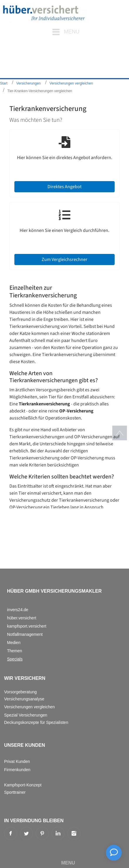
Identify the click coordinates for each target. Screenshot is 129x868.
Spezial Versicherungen (26, 715)
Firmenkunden (17, 770)
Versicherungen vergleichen (71, 83)
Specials (15, 659)
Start (4, 83)
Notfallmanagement (25, 634)
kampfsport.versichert (27, 626)
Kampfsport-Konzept (23, 785)
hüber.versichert (22, 618)
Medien (14, 643)
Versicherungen (28, 83)
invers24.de (18, 610)
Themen (15, 651)
